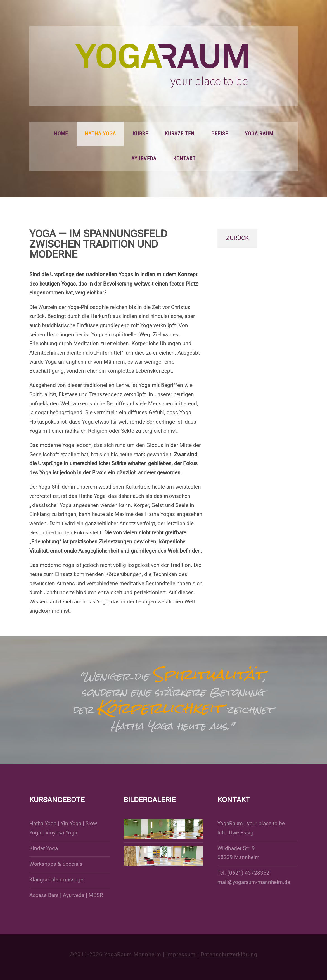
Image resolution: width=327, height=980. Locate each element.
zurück (237, 238)
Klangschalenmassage (56, 880)
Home (61, 134)
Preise (220, 134)
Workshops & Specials (56, 864)
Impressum (181, 955)
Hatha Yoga (100, 134)
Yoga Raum (259, 134)
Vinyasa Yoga (61, 833)
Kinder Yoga (44, 848)
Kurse (140, 134)
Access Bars (44, 895)
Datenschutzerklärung (229, 955)
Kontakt (184, 159)
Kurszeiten (180, 134)
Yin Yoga (71, 824)
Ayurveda (144, 159)
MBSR (96, 895)
